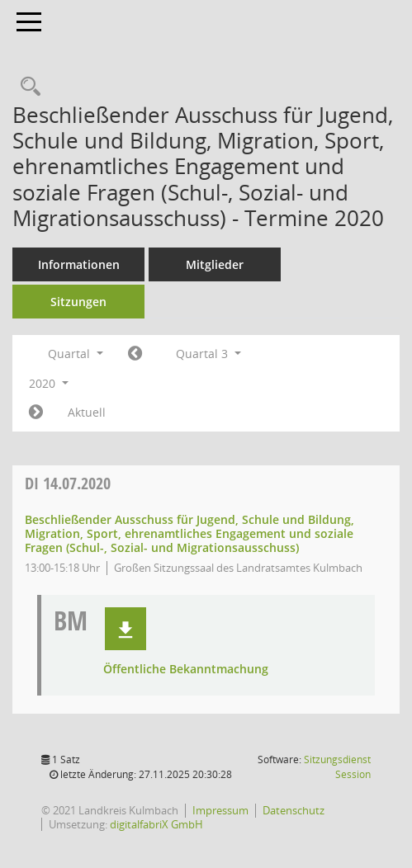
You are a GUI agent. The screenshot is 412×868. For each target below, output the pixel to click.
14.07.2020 (68, 483)
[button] (125, 629)
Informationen (79, 264)
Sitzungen (78, 302)
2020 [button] (49, 383)
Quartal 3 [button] (208, 354)
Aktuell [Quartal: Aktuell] (87, 412)
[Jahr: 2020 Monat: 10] (36, 413)
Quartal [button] (76, 354)
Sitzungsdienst (337, 767)
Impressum (220, 810)
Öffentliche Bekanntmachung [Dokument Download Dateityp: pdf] (186, 670)
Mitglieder (215, 264)
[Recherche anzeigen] (26, 87)
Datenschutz (294, 810)
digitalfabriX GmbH (156, 824)
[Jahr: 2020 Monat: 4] (135, 354)
